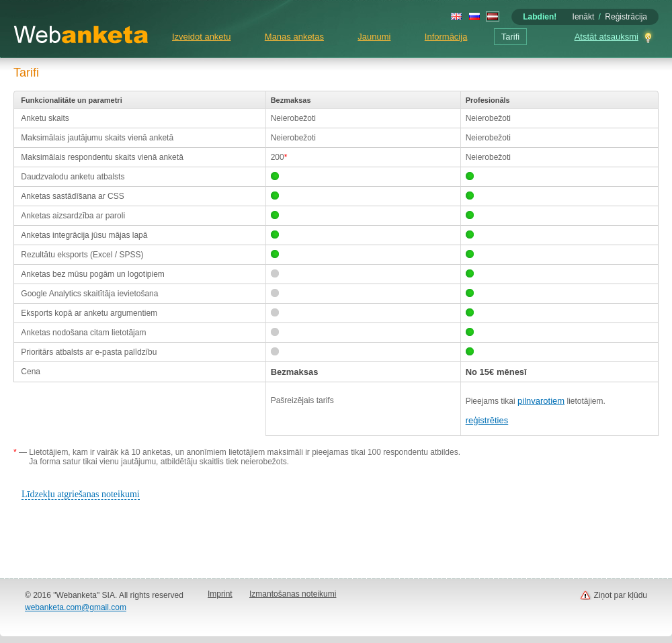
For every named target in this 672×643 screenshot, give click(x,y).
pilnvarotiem (541, 401)
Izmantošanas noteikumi (293, 594)
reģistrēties (487, 420)
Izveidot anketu (201, 37)
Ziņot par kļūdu (621, 595)
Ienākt (584, 17)
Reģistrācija (626, 17)
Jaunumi (374, 37)
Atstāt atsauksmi (606, 37)
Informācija (446, 37)
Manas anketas (294, 37)
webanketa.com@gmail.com (76, 607)
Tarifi (510, 37)
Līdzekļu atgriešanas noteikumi (81, 494)
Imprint (220, 594)
